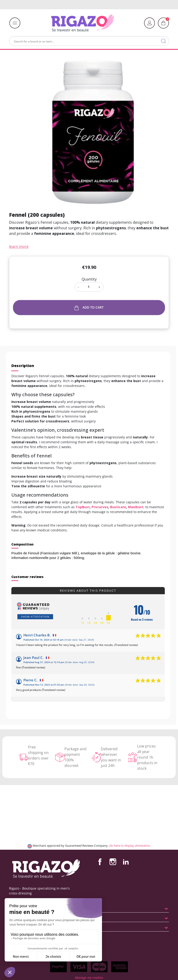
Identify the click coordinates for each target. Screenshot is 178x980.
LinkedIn (126, 862)
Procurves (100, 507)
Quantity (89, 279)
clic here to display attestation (130, 846)
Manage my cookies (89, 978)
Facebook (100, 862)
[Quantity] (89, 287)
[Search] (89, 41)
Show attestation (35, 617)
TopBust (83, 507)
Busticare (118, 507)
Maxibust (136, 507)
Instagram (113, 862)
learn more (19, 246)
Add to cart (89, 308)
